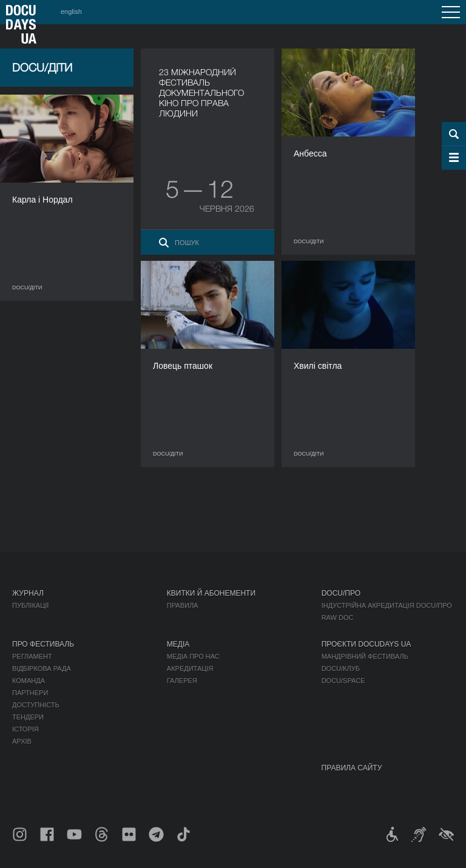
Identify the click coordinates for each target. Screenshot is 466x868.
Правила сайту (352, 768)
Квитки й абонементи (211, 593)
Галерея (182, 681)
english (71, 12)
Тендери (28, 717)
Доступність (36, 705)
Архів (22, 741)
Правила (183, 605)
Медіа (178, 644)
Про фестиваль (43, 644)
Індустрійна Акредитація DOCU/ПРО (387, 605)
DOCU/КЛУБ (341, 668)
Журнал (28, 593)
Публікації (30, 605)
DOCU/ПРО (341, 593)
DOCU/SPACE (343, 681)
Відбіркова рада (42, 668)
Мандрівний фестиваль (365, 656)
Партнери (30, 693)
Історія (25, 729)
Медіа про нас (193, 656)
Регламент (32, 656)
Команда (29, 681)
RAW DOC (338, 617)
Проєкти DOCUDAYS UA (366, 644)
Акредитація (190, 668)
